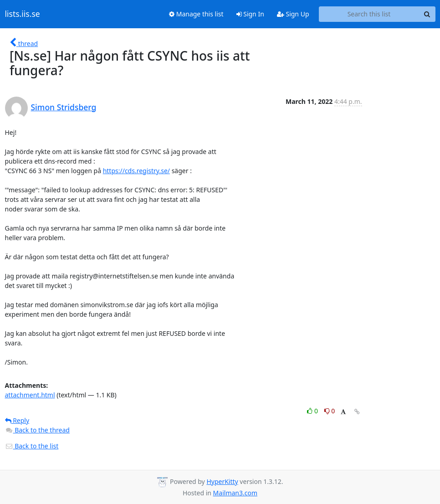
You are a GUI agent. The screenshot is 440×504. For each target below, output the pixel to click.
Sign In (250, 14)
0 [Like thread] (313, 411)
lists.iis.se (23, 14)
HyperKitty (222, 481)
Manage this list (196, 14)
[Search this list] (369, 14)
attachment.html (30, 395)
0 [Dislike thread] (330, 411)
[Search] (427, 14)
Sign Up (293, 14)
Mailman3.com (235, 493)
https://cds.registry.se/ (136, 171)
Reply (17, 420)
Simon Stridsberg (64, 107)
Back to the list (32, 446)
